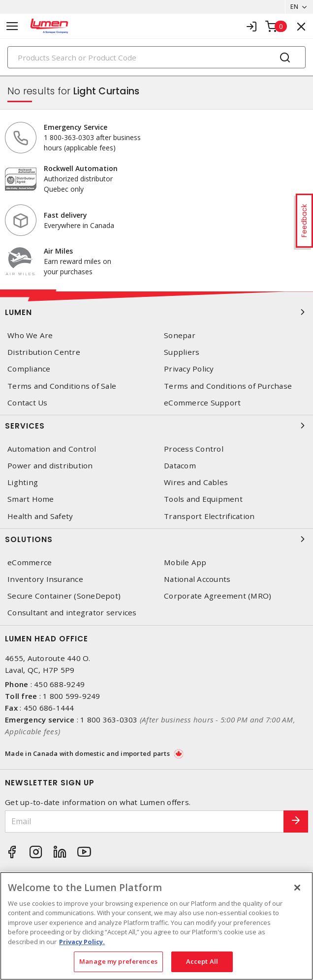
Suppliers (182, 352)
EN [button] (294, 7)
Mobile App (185, 562)
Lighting (23, 482)
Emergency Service (76, 127)
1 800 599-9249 (72, 696)
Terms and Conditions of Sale (62, 386)
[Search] (156, 57)
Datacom (180, 466)
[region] (156, 926)
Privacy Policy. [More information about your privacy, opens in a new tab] (82, 942)
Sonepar (180, 335)
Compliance (29, 369)
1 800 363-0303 (109, 720)
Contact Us (28, 403)
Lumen (156, 312)
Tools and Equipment (203, 499)
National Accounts (197, 579)
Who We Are (30, 335)
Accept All (202, 961)
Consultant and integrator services (72, 613)
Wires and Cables (196, 482)
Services (156, 426)
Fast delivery (65, 215)
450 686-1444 (49, 708)
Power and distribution (50, 466)
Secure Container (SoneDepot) (64, 596)
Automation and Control (52, 449)
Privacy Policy (189, 369)
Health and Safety (40, 516)
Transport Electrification (209, 516)
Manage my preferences (118, 961)
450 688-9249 (59, 684)
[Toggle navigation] (12, 26)
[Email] (144, 821)
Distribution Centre (44, 352)
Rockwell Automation (81, 168)
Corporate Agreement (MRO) (218, 596)
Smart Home (31, 499)
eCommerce (30, 562)
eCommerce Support (202, 403)
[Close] (297, 888)
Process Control (194, 449)
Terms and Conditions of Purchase (228, 386)
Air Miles (58, 251)
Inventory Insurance (45, 579)
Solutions (156, 539)
